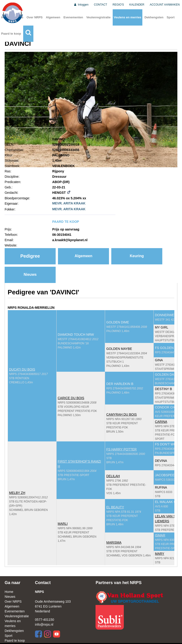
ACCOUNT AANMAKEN (165, 5)
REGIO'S (118, 5)
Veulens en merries (128, 17)
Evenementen (73, 17)
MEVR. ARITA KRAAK (69, 203)
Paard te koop (11, 34)
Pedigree (30, 256)
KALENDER (137, 5)
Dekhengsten (154, 17)
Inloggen (81, 5)
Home (9, 592)
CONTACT (101, 5)
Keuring (137, 256)
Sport (171, 17)
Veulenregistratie (98, 17)
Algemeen (53, 17)
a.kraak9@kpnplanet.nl (70, 240)
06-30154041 (62, 235)
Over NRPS (34, 17)
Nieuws (30, 274)
